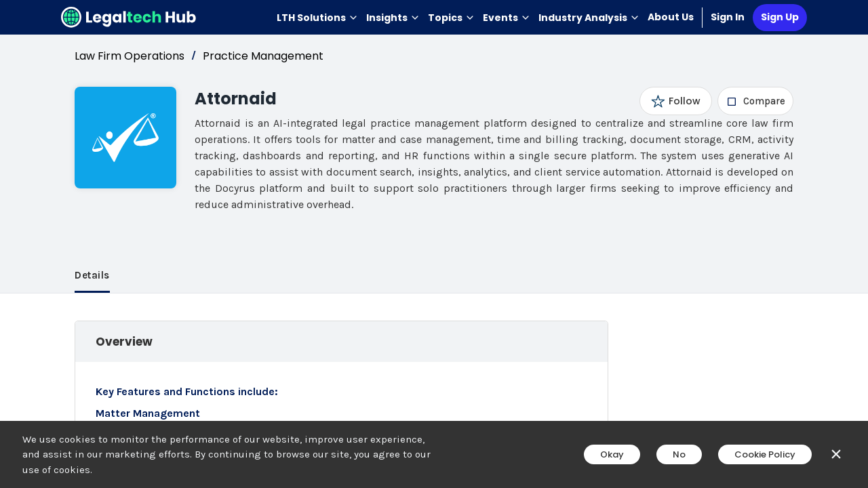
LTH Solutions (317, 18)
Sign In (728, 17)
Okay (612, 454)
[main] (434, 244)
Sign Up (780, 17)
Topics (451, 18)
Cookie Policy (765, 454)
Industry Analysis (589, 18)
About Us (671, 17)
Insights (393, 18)
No (679, 454)
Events (507, 18)
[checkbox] (756, 101)
